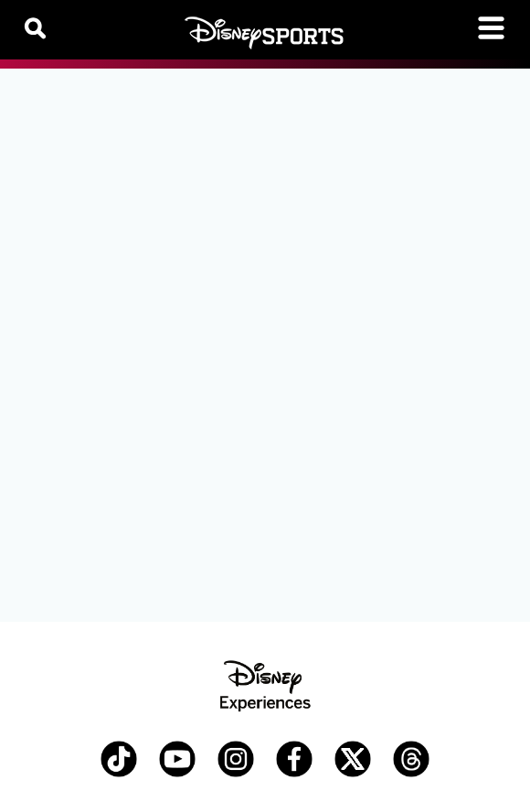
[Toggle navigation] (491, 28)
